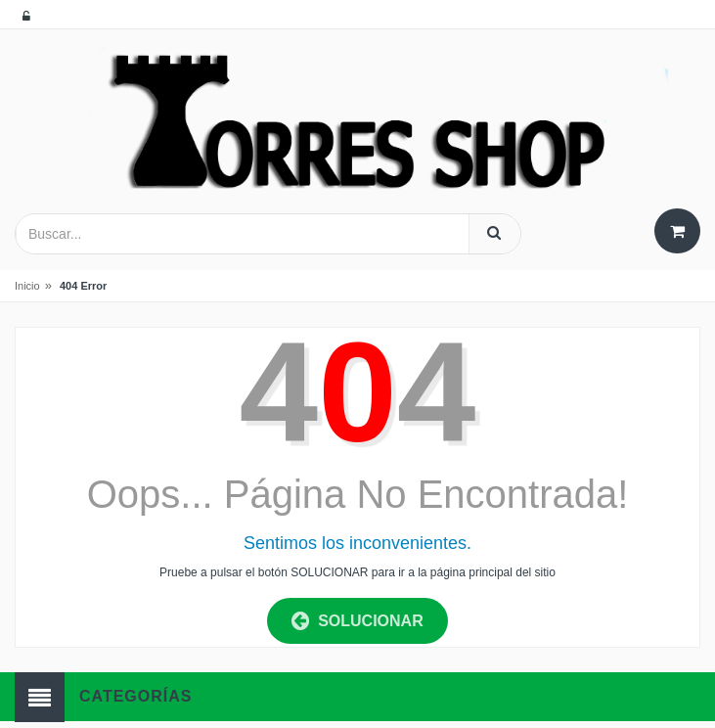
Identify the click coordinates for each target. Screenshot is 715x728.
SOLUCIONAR (357, 621)
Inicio (27, 286)
